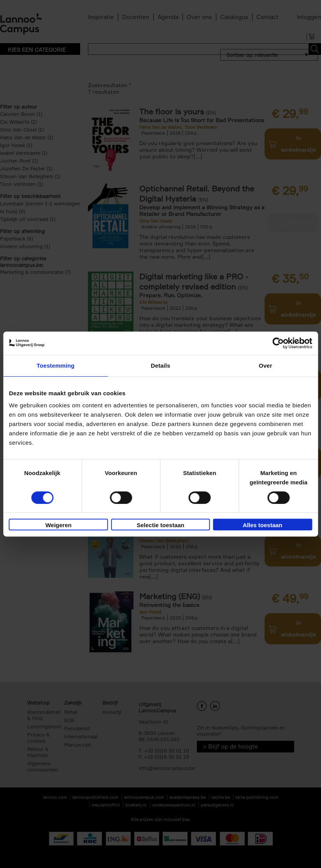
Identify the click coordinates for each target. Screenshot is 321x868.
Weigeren (59, 525)
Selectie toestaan (160, 525)
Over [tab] (266, 366)
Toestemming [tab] (56, 366)
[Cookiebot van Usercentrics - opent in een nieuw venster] (278, 343)
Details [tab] (161, 366)
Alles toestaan (263, 525)
